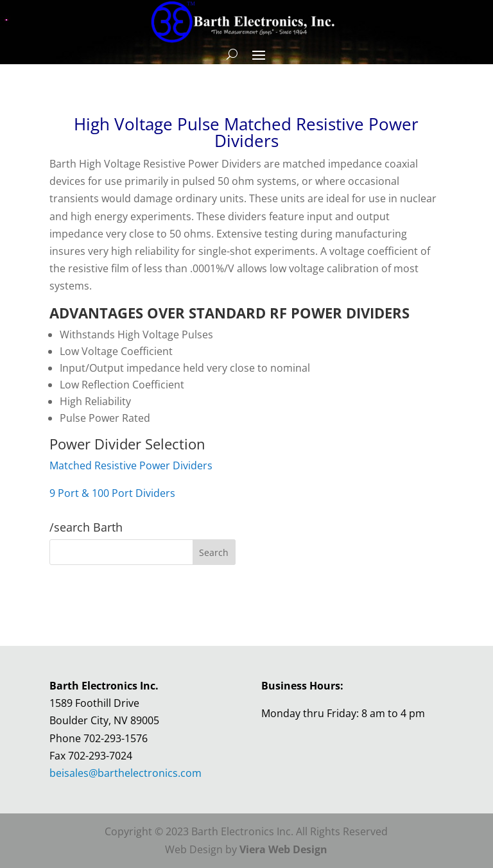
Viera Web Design (283, 849)
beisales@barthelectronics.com (125, 773)
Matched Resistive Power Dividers (131, 465)
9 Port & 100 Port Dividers (112, 493)
